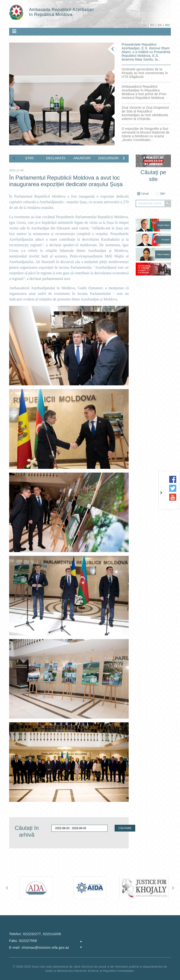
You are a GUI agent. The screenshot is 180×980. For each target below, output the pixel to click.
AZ (145, 25)
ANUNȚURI (82, 158)
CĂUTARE (125, 828)
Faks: (23, 941)
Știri (163, 194)
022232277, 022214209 (42, 934)
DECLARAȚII (56, 158)
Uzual (145, 194)
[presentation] (14, 158)
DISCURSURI (108, 158)
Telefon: (35, 934)
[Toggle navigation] (14, 31)
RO (167, 25)
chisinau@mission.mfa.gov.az (45, 947)
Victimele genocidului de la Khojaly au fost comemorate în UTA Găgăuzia (145, 73)
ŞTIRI (29, 158)
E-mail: (39, 947)
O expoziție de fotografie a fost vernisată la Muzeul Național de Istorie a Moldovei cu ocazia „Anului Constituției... (146, 134)
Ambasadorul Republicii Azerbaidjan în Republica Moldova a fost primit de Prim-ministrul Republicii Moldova (144, 92)
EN (160, 25)
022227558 (28, 941)
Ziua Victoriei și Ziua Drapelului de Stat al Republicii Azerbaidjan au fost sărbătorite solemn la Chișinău (145, 113)
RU (152, 25)
